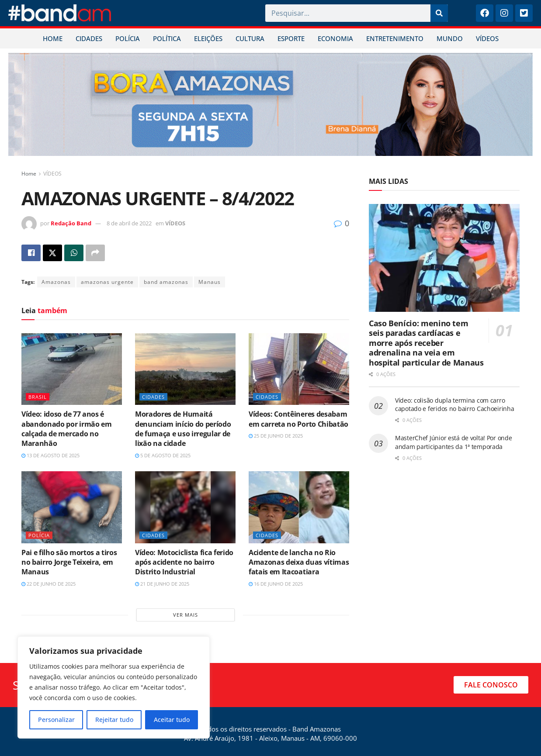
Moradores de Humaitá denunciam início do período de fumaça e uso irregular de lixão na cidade (183, 429)
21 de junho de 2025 (162, 584)
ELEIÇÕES (208, 38)
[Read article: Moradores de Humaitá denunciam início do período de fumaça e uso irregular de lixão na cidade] (185, 369)
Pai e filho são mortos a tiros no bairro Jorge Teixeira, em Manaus (69, 562)
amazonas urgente (107, 282)
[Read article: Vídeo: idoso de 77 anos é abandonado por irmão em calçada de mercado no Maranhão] (72, 369)
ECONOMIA (335, 38)
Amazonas (56, 282)
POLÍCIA (128, 38)
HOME (53, 38)
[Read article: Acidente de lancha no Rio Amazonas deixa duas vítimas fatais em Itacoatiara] (299, 507)
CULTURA (250, 38)
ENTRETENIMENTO (395, 38)
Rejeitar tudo (114, 720)
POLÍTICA (167, 38)
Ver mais (186, 615)
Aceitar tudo (172, 720)
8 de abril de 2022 (129, 223)
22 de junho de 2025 (49, 584)
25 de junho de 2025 (276, 436)
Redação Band (71, 223)
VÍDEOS (487, 38)
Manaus (210, 282)
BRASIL (38, 397)
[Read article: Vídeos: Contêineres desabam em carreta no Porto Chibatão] (299, 369)
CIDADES (89, 38)
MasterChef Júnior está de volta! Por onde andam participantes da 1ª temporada (454, 442)
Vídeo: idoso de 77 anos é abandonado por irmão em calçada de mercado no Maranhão (67, 429)
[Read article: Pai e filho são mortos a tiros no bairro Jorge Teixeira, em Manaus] (72, 507)
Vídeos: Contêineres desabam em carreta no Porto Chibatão (298, 419)
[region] (114, 687)
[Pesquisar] (439, 13)
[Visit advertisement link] (270, 104)
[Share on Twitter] (52, 253)
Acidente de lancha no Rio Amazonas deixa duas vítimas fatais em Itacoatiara (299, 562)
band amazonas (166, 282)
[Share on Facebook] (31, 253)
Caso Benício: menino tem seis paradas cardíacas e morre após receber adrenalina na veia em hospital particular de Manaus (426, 343)
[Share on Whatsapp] (74, 253)
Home (29, 174)
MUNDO (450, 38)
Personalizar (56, 720)
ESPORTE (291, 38)
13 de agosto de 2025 (50, 455)
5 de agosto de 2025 (163, 455)
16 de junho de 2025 (276, 584)
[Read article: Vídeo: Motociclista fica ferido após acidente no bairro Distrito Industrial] (185, 507)
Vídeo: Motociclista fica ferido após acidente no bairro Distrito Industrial (184, 562)
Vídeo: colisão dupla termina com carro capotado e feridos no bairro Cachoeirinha (455, 405)
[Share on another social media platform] (95, 253)
